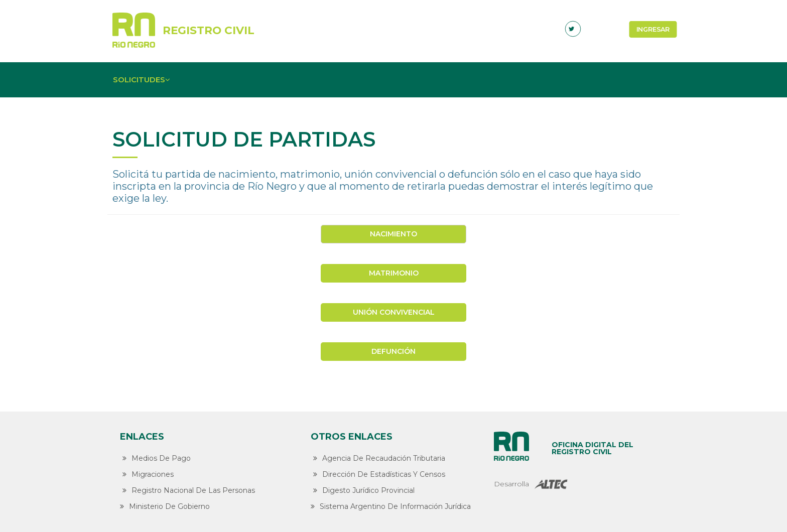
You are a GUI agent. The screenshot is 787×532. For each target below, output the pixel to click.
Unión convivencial (394, 312)
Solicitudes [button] (143, 80)
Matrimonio (394, 273)
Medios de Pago (155, 458)
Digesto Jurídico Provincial (363, 490)
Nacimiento (393, 234)
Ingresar (653, 29)
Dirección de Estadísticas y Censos (378, 474)
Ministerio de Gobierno (165, 506)
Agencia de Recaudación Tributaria (378, 458)
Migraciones (147, 474)
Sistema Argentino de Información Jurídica (391, 506)
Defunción (393, 351)
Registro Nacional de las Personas (187, 490)
